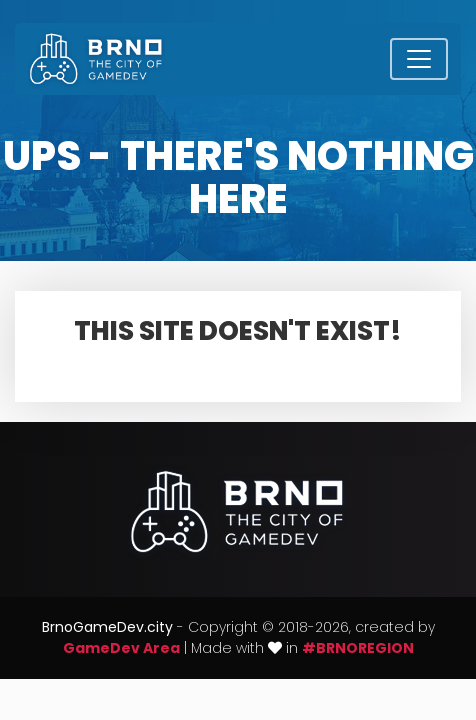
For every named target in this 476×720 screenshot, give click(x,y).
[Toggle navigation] (419, 59)
